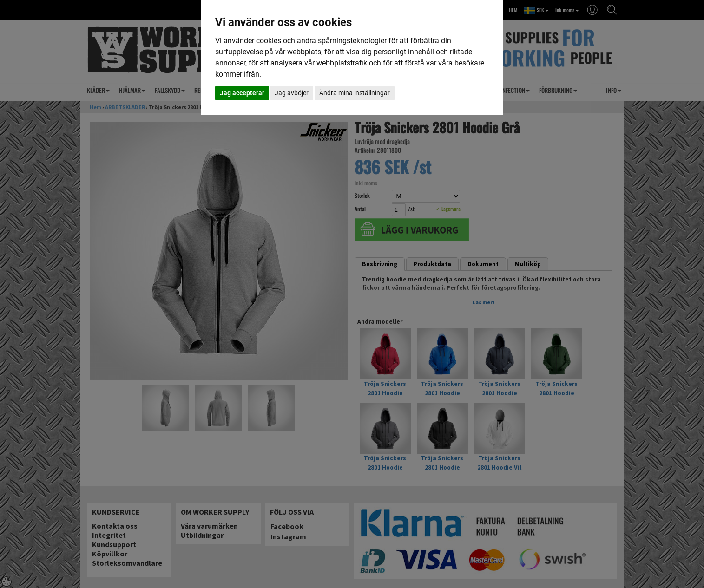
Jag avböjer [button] (292, 93)
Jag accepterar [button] (242, 93)
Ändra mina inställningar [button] (355, 93)
